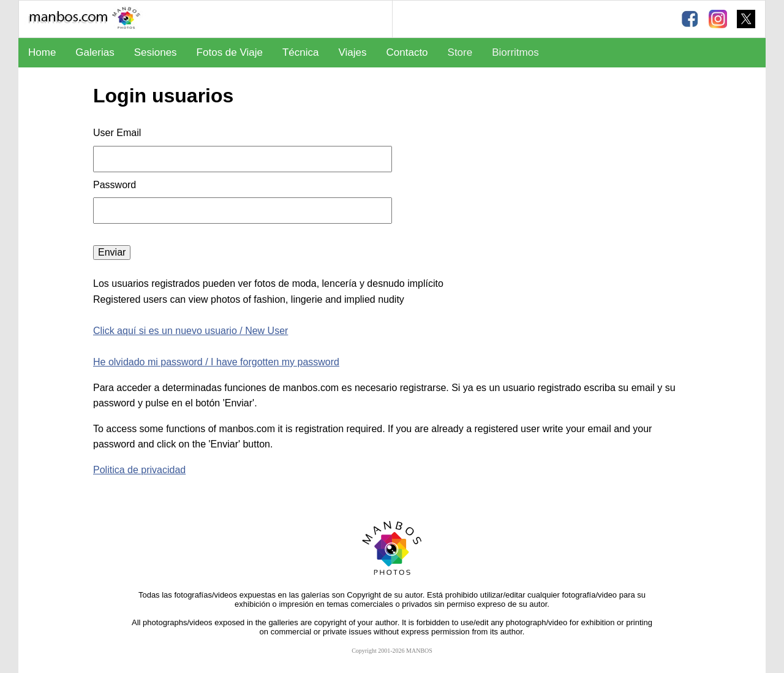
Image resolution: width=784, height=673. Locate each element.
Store (460, 52)
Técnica (301, 52)
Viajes (353, 52)
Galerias (95, 52)
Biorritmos (515, 52)
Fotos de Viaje (230, 52)
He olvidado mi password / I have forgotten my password (216, 362)
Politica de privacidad (139, 470)
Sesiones (156, 52)
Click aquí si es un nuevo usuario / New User (190, 331)
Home (42, 52)
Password (116, 185)
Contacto (407, 52)
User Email (117, 133)
